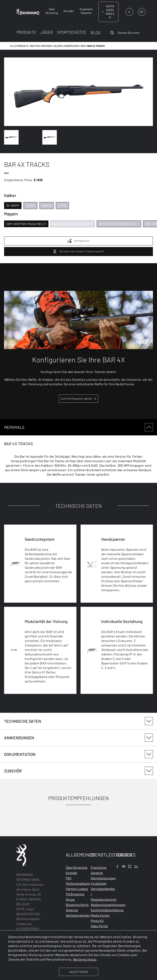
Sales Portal (99, 926)
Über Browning (77, 867)
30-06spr (13, 205)
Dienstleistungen (103, 878)
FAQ (69, 878)
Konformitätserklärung (107, 910)
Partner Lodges (77, 889)
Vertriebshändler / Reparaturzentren (104, 894)
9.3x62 (62, 205)
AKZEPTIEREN (79, 972)
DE (141, 12)
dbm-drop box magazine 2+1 (26, 224)
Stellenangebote (78, 883)
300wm (30, 205)
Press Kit (97, 921)
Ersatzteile (99, 883)
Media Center (100, 915)
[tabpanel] (78, 566)
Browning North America (77, 907)
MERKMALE (78, 427)
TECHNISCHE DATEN (78, 721)
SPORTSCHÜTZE (72, 32)
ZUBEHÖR (78, 771)
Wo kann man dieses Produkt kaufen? (78, 252)
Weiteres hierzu (85, 959)
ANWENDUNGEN (78, 738)
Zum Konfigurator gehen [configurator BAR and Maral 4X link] (77, 398)
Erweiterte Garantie (99, 870)
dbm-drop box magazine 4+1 (119, 224)
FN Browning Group (75, 897)
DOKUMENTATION (78, 754)
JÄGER (47, 32)
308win (47, 205)
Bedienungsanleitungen (108, 905)
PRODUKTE (26, 32)
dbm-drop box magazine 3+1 (73, 224)
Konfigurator (79, 241)
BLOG (95, 33)
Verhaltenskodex (78, 915)
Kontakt (72, 873)
